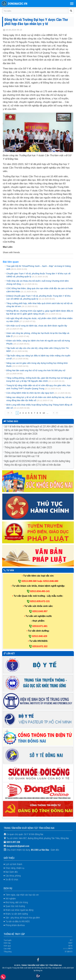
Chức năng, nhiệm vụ (15, 868)
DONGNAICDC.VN (18, 4)
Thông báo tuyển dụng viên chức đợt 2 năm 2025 (28, 447)
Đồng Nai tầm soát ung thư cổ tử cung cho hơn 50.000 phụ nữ (36, 370)
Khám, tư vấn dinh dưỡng (17, 914)
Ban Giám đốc (12, 872)
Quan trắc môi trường (15, 906)
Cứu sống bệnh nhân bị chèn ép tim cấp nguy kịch (30, 393)
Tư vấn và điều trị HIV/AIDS (18, 921)
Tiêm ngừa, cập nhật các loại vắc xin (22, 895)
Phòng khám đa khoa (15, 925)
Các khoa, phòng (13, 876)
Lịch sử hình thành (14, 864)
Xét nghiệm (11, 899)
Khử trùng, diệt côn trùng (17, 902)
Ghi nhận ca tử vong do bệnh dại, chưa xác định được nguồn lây (37, 326)
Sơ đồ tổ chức (12, 880)
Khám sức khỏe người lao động (19, 910)
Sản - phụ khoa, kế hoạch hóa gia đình (23, 918)
